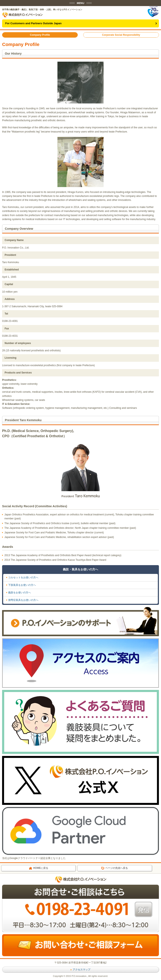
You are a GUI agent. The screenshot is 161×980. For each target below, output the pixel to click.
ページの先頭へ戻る (115, 868)
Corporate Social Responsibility (121, 35)
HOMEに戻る (38, 868)
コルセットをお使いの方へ (23, 577)
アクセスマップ (80, 970)
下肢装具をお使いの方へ (22, 585)
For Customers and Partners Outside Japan (33, 23)
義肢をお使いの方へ (19, 593)
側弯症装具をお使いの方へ (23, 600)
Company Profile (40, 35)
